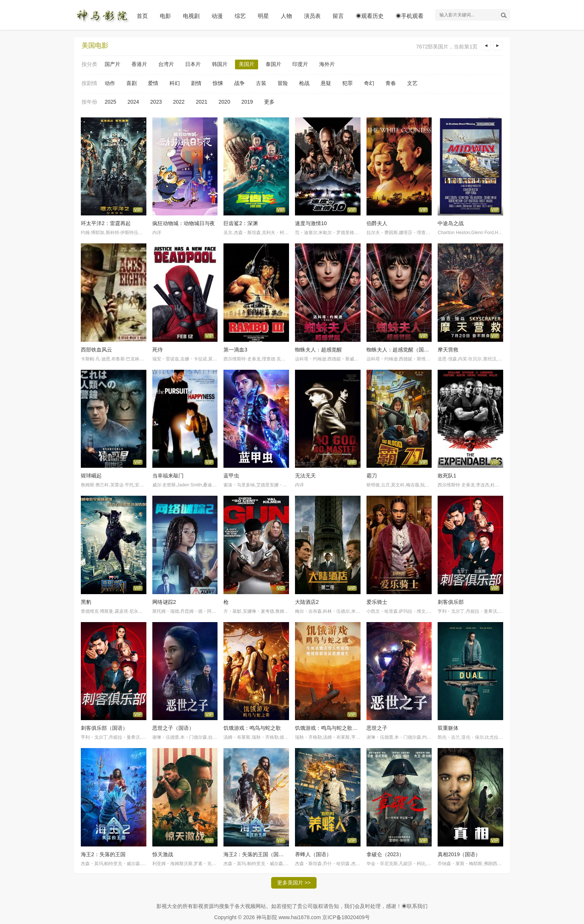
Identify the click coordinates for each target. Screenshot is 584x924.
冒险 (283, 83)
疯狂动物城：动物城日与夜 (184, 223)
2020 (224, 102)
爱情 (153, 83)
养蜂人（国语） (313, 854)
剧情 (196, 83)
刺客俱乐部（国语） (104, 728)
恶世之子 (377, 728)
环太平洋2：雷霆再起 (106, 223)
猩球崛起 (91, 476)
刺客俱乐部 (451, 602)
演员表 (312, 16)
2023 (156, 102)
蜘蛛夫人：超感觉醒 (318, 350)
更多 (269, 102)
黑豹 (86, 602)
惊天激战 (163, 854)
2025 (110, 102)
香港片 (139, 64)
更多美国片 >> (294, 883)
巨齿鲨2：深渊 (241, 223)
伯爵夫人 (377, 223)
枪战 (304, 83)
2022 (179, 102)
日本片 (193, 64)
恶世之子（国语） (173, 728)
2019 (247, 102)
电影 (165, 16)
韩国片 (220, 64)
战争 (239, 83)
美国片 (247, 64)
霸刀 (372, 476)
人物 (286, 16)
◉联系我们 (415, 906)
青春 (391, 83)
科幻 (175, 83)
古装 (261, 83)
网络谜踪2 (164, 602)
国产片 (112, 64)
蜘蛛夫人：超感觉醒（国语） (400, 350)
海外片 (327, 64)
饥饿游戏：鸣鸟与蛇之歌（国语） (334, 728)
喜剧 (131, 83)
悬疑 (326, 83)
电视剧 (191, 16)
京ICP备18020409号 (346, 917)
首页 (142, 16)
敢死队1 (447, 476)
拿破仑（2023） (385, 854)
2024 (133, 102)
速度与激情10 (311, 223)
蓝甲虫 (231, 476)
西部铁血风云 (96, 350)
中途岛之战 (451, 223)
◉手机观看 (410, 16)
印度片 (300, 64)
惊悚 (218, 83)
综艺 (240, 16)
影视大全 (167, 906)
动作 (110, 83)
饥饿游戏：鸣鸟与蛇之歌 (252, 728)
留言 (338, 16)
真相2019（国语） (459, 854)
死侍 (158, 350)
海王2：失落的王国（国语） (256, 854)
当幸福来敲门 (168, 476)
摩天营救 (448, 350)
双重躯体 (448, 728)
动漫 (217, 16)
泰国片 (273, 64)
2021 (202, 102)
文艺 (412, 83)
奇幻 (369, 83)
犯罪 (347, 83)
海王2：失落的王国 (103, 854)
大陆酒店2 (307, 602)
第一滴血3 (235, 350)
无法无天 (305, 476)
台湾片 (166, 64)
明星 (263, 16)
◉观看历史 (370, 16)
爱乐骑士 (377, 602)
